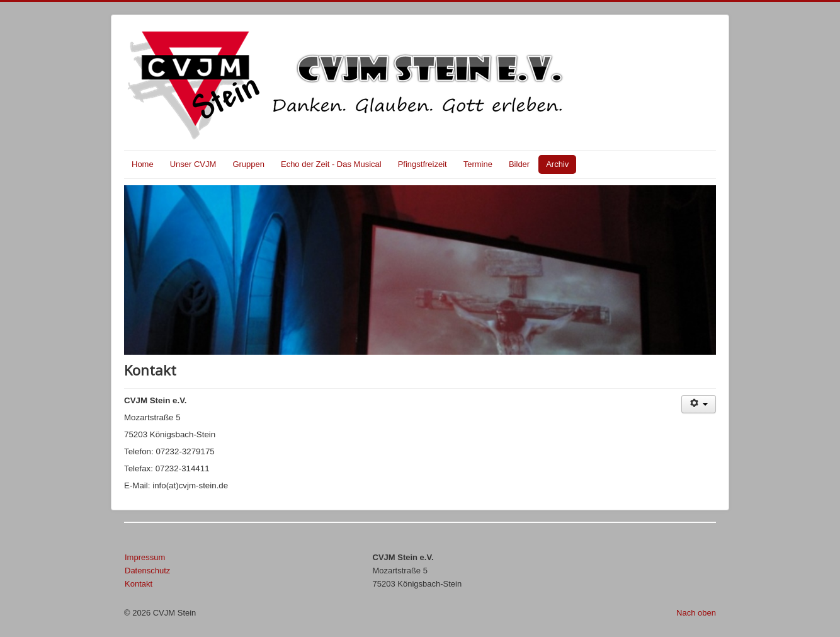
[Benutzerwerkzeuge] (699, 404)
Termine (478, 164)
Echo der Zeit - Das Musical (331, 164)
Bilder (519, 164)
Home (143, 164)
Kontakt (139, 584)
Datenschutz (147, 571)
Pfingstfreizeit (423, 164)
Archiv (557, 164)
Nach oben (696, 613)
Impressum (145, 557)
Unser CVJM (193, 164)
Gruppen (248, 164)
